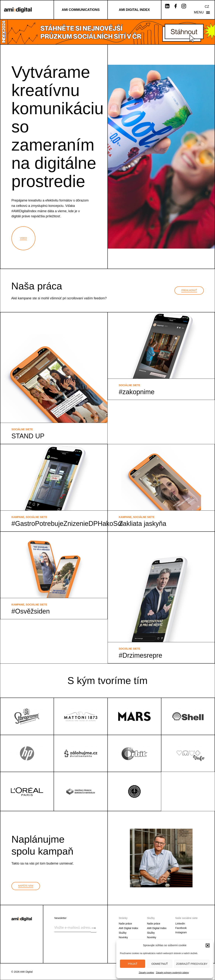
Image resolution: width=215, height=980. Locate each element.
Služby (123, 933)
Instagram (181, 932)
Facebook (181, 928)
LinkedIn (180, 924)
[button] (208, 945)
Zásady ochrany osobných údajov (172, 973)
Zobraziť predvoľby (192, 964)
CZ (207, 7)
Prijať (133, 964)
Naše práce (125, 924)
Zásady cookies (146, 973)
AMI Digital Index (129, 928)
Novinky (123, 937)
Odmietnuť (160, 964)
